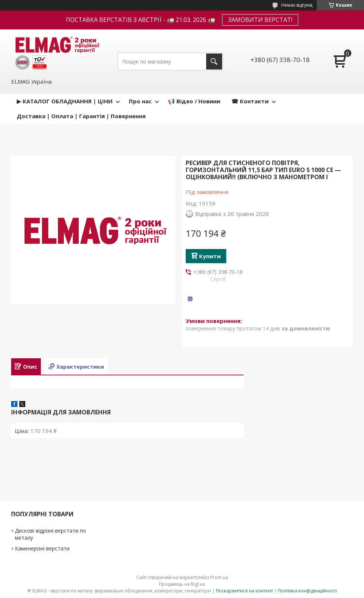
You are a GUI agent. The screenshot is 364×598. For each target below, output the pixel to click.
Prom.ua (219, 577)
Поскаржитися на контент (244, 591)
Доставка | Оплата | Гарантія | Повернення (81, 116)
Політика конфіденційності (307, 591)
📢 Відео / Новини (194, 101)
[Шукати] (214, 62)
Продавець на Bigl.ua (182, 584)
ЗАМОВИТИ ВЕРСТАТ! (260, 20)
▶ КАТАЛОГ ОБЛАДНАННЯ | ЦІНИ (65, 101)
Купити (210, 256)
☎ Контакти (250, 101)
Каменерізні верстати (42, 548)
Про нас (140, 101)
